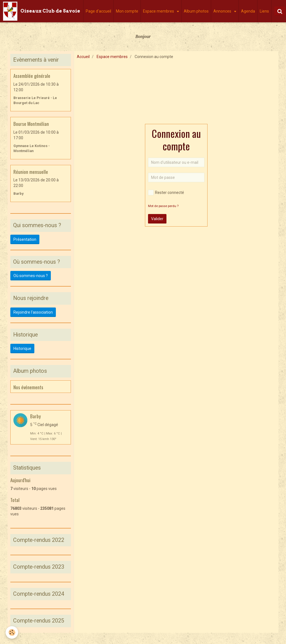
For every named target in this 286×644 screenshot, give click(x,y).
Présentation (25, 239)
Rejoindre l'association (33, 312)
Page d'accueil (98, 11)
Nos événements (28, 387)
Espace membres (159, 11)
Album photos (196, 11)
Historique (22, 349)
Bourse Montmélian (31, 124)
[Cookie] (12, 632)
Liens (264, 11)
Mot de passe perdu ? (163, 206)
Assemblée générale (32, 76)
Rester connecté (166, 193)
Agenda (248, 11)
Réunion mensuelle (31, 171)
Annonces (223, 11)
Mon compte (127, 11)
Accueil (83, 57)
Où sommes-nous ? (31, 276)
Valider (157, 219)
